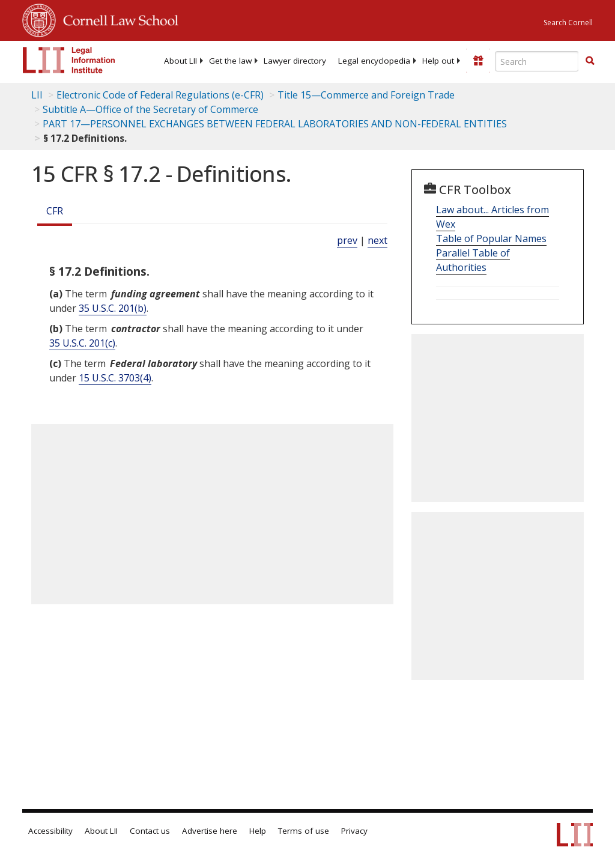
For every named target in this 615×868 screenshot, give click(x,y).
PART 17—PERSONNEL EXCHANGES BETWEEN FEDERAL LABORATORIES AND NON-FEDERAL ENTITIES (275, 124)
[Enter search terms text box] (537, 61)
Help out (438, 61)
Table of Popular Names (491, 238)
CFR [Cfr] (55, 211)
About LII (180, 61)
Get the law (230, 61)
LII (37, 95)
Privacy (354, 831)
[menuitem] (180, 61)
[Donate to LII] (478, 61)
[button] (590, 61)
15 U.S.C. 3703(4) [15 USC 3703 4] (115, 378)
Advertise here (210, 831)
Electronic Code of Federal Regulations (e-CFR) (160, 95)
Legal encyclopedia (374, 61)
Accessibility (50, 831)
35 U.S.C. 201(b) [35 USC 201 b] (113, 308)
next (377, 240)
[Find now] (590, 61)
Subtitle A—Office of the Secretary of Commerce (150, 109)
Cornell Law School (117, 19)
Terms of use (304, 831)
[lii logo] (69, 60)
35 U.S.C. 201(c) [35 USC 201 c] (82, 343)
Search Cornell (568, 23)
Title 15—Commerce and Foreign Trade (366, 95)
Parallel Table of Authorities (473, 260)
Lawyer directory (295, 61)
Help (258, 831)
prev (347, 240)
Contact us (150, 831)
